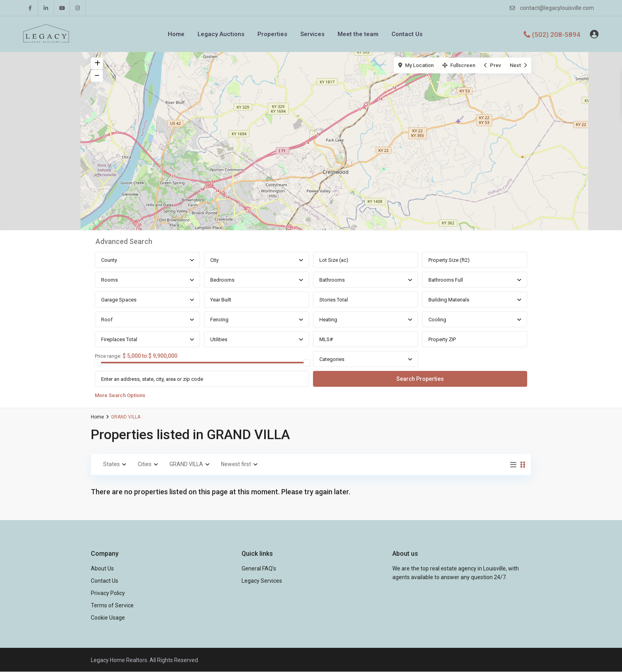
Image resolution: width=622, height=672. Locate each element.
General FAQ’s (259, 568)
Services (312, 34)
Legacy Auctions (221, 34)
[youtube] (62, 8)
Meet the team (358, 34)
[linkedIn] (46, 8)
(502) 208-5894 (556, 34)
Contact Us (407, 34)
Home (176, 34)
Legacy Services (262, 581)
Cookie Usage (108, 618)
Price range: (108, 356)
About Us (102, 568)
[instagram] (78, 8)
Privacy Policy (108, 593)
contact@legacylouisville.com (557, 8)
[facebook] (30, 8)
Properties (272, 34)
